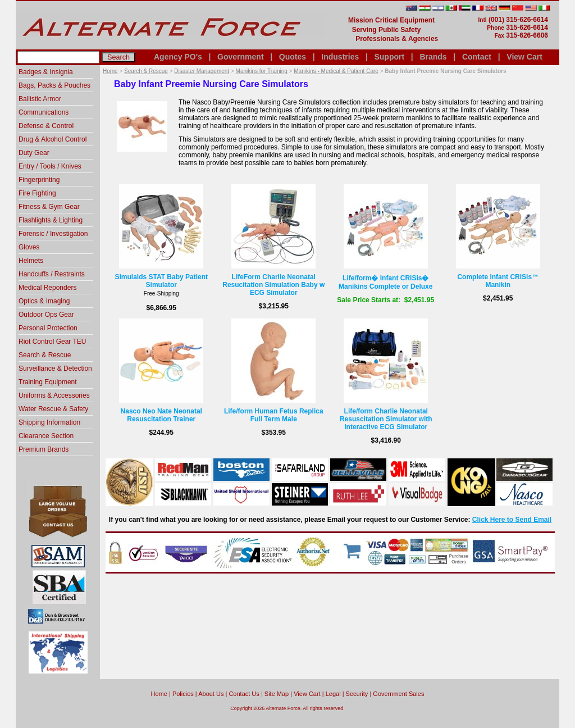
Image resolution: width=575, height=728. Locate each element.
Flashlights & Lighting (51, 220)
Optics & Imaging (44, 301)
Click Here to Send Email (512, 520)
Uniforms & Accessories (54, 395)
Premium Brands (44, 449)
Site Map (277, 694)
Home (110, 71)
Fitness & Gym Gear (49, 207)
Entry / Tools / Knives (50, 166)
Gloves (29, 247)
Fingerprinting (39, 180)
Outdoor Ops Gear (46, 315)
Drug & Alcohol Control (53, 139)
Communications (44, 112)
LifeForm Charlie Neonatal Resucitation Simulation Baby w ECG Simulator (273, 285)
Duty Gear (34, 153)
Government (240, 57)
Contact (477, 57)
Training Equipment (48, 382)
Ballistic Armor (40, 99)
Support (389, 57)
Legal (333, 694)
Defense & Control (46, 126)
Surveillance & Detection (55, 368)
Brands (433, 57)
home (159, 694)
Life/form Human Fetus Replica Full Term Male (274, 415)
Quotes (293, 57)
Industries (340, 57)
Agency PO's (178, 57)
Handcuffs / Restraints (52, 274)
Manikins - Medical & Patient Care (336, 71)
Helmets (31, 261)
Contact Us (244, 694)
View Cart (524, 57)
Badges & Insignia (46, 72)
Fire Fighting (37, 193)
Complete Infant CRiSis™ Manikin (498, 281)
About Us (211, 694)
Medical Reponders (47, 288)
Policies (183, 694)
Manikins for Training (262, 71)
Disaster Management (202, 71)
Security (357, 694)
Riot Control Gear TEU (53, 342)
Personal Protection (48, 328)
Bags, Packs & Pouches (54, 85)
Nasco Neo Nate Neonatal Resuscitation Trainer (161, 415)
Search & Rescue (146, 71)
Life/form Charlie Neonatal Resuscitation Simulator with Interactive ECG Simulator (386, 419)
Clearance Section (46, 436)
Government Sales (398, 694)
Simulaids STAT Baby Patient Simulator (161, 281)
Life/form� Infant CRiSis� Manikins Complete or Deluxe (385, 282)
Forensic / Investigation (53, 234)
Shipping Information (49, 422)
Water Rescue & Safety (53, 409)
